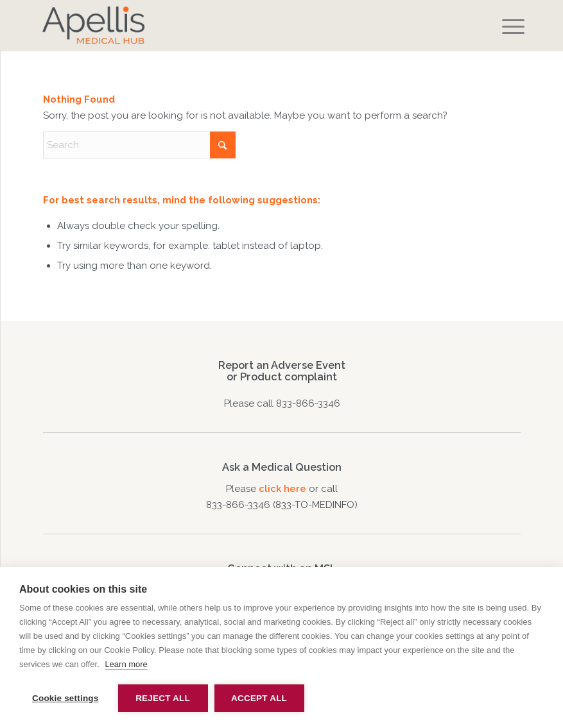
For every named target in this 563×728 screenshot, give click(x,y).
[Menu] (503, 27)
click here (284, 489)
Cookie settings (65, 698)
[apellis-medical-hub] (234, 26)
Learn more (126, 664)
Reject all (163, 698)
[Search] (139, 145)
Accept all (259, 698)
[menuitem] (503, 27)
